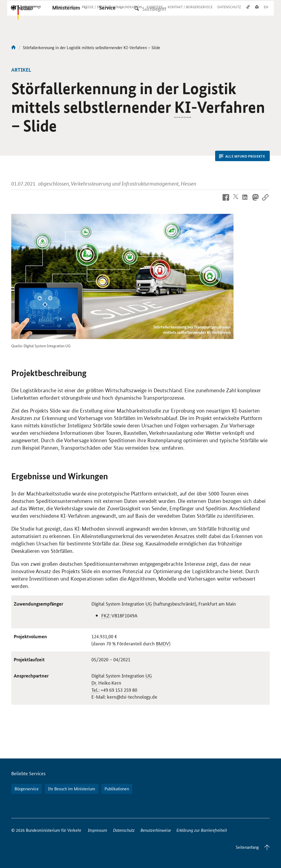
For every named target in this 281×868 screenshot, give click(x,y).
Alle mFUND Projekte (242, 156)
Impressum (98, 830)
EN (266, 12)
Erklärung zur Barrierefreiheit (202, 830)
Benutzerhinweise (156, 830)
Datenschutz (124, 830)
